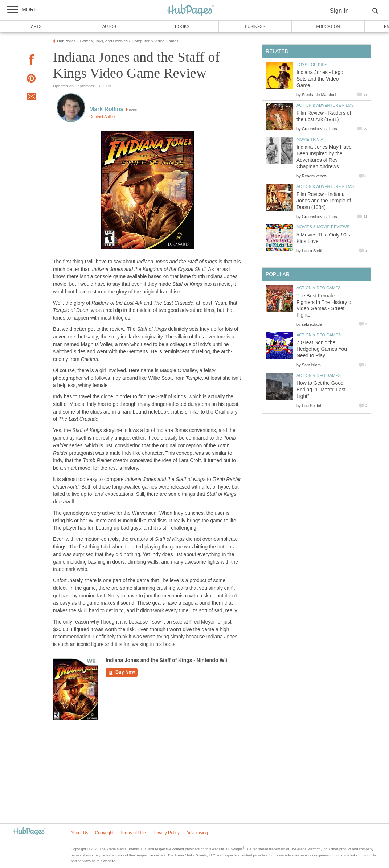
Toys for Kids (312, 65)
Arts (36, 26)
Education (328, 26)
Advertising (197, 833)
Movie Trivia (310, 139)
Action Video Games (319, 288)
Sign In (339, 11)
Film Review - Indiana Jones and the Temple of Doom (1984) (324, 201)
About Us (79, 833)
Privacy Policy (166, 833)
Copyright (104, 833)
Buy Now (122, 672)
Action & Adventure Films (325, 105)
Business (255, 26)
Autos (109, 26)
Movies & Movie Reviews (323, 227)
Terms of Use (133, 833)
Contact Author (103, 116)
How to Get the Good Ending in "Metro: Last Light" (321, 390)
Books (182, 26)
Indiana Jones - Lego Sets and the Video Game (320, 79)
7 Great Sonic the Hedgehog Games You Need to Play (322, 349)
